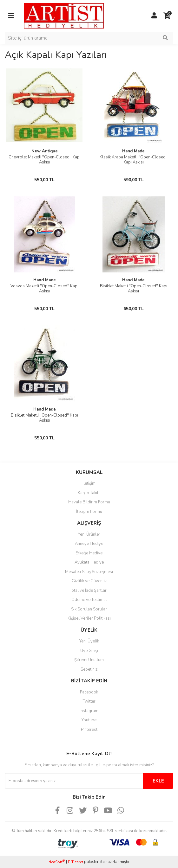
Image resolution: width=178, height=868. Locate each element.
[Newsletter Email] (74, 781)
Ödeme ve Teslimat (89, 600)
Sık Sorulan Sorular (89, 609)
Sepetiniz (89, 669)
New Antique (45, 151)
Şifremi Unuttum (89, 660)
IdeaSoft (56, 862)
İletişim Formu (89, 512)
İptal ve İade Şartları (89, 590)
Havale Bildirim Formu (89, 502)
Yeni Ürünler (89, 534)
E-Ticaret (76, 862)
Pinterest (89, 730)
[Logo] (64, 16)
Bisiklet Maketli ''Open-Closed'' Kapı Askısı (134, 289)
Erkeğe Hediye (89, 553)
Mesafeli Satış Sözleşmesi (89, 572)
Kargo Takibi (89, 493)
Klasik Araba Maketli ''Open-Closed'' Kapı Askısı (134, 160)
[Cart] (167, 16)
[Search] (89, 38)
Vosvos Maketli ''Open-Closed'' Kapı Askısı (44, 289)
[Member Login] (154, 16)
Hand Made (133, 151)
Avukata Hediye (89, 562)
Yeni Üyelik (89, 641)
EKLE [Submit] (158, 781)
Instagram (89, 711)
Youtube (89, 720)
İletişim (89, 483)
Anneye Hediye (89, 544)
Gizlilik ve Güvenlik (89, 581)
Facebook (89, 692)
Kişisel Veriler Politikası (89, 618)
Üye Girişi (89, 651)
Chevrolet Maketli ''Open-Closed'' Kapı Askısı (45, 160)
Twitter (89, 701)
